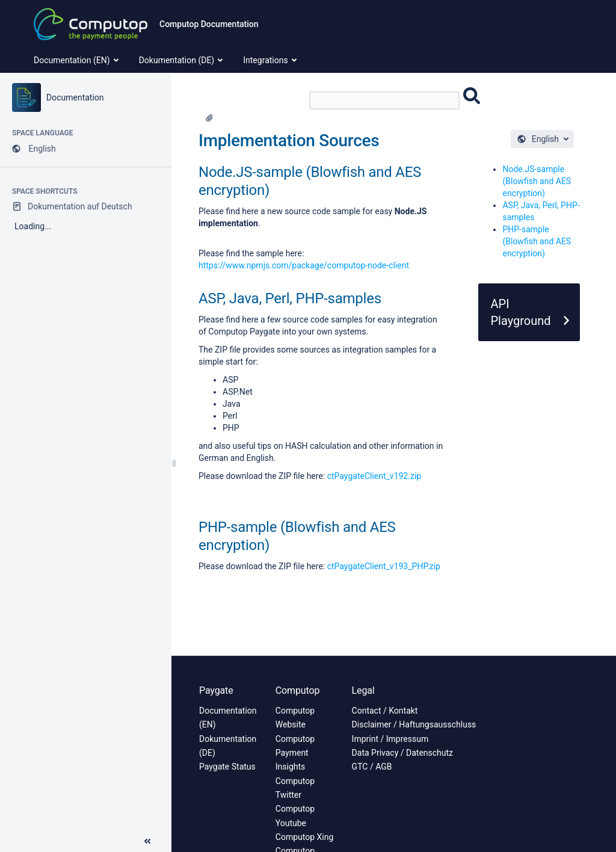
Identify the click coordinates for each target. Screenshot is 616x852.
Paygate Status (227, 767)
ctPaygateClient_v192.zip (374, 476)
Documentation (75, 97)
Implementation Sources (289, 140)
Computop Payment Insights (295, 753)
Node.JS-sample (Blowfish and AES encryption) (537, 181)
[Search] (384, 100)
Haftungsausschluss (437, 724)
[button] (147, 841)
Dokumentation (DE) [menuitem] (182, 60)
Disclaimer (372, 724)
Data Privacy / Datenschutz (402, 753)
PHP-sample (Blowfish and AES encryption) (537, 241)
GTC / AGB (372, 767)
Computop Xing (305, 837)
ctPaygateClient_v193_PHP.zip (384, 566)
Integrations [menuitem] (271, 60)
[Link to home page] (91, 24)
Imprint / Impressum (390, 739)
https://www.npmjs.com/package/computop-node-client (304, 265)
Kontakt (403, 711)
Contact (367, 711)
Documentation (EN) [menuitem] (77, 60)
